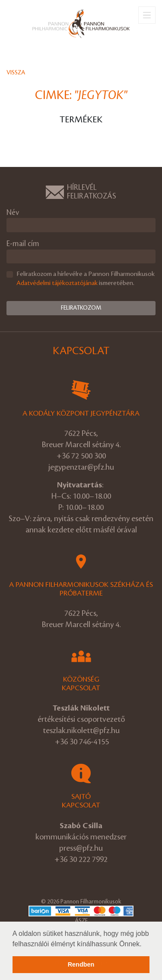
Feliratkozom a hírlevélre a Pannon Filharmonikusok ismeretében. (86, 279)
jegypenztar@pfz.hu (81, 467)
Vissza (16, 72)
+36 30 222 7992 (81, 859)
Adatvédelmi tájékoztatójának (57, 283)
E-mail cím (23, 244)
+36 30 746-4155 (82, 742)
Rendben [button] (81, 964)
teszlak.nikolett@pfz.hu (81, 730)
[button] (145, 945)
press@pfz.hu (81, 848)
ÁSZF (81, 921)
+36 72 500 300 (81, 456)
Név (13, 213)
